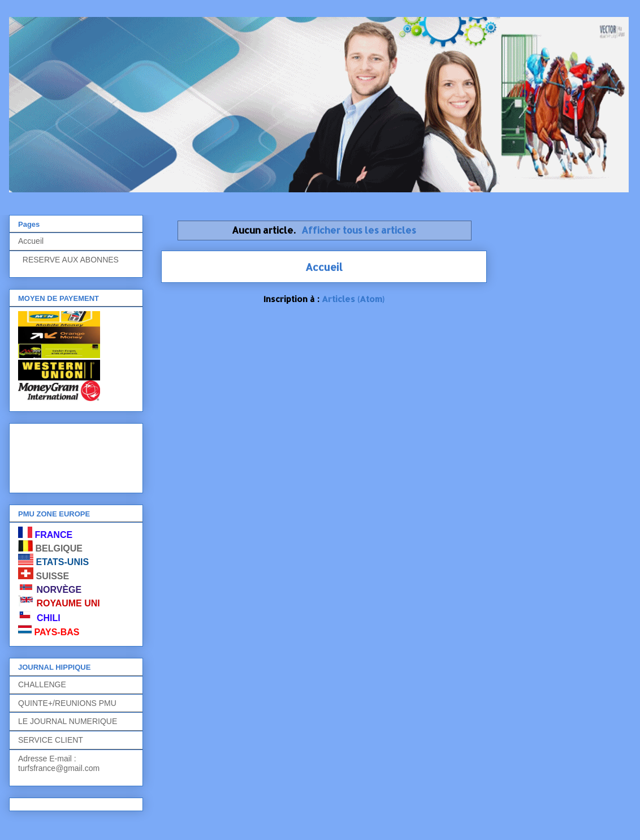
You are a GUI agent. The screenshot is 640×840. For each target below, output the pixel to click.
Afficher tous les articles (359, 230)
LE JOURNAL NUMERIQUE (68, 721)
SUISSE (52, 576)
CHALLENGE (42, 684)
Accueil (324, 267)
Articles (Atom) (353, 299)
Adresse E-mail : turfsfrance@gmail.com (59, 763)
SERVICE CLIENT (51, 740)
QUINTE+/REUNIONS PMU (67, 703)
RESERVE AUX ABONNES (68, 260)
